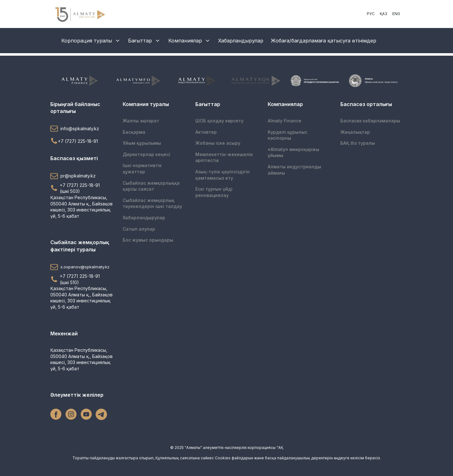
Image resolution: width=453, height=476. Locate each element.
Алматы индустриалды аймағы (294, 170)
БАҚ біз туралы (358, 143)
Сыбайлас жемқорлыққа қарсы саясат (151, 186)
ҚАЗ (383, 14)
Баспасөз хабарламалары (370, 121)
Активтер (206, 132)
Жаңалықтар (355, 132)
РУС (371, 14)
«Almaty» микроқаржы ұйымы (294, 152)
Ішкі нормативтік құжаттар (142, 168)
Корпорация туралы (91, 41)
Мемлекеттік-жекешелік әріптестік (224, 157)
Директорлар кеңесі (146, 154)
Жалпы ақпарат (141, 121)
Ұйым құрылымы (142, 143)
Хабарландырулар (241, 41)
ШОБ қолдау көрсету (219, 121)
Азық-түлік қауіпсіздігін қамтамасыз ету (223, 175)
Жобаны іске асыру (218, 143)
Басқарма (134, 132)
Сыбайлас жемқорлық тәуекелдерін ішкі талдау (152, 203)
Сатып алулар (139, 229)
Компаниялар (190, 41)
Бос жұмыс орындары (148, 240)
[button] (81, 128)
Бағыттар (144, 41)
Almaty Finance (285, 121)
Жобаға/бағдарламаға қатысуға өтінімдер (324, 41)
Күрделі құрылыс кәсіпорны (288, 135)
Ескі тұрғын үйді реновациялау (214, 192)
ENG (396, 14)
